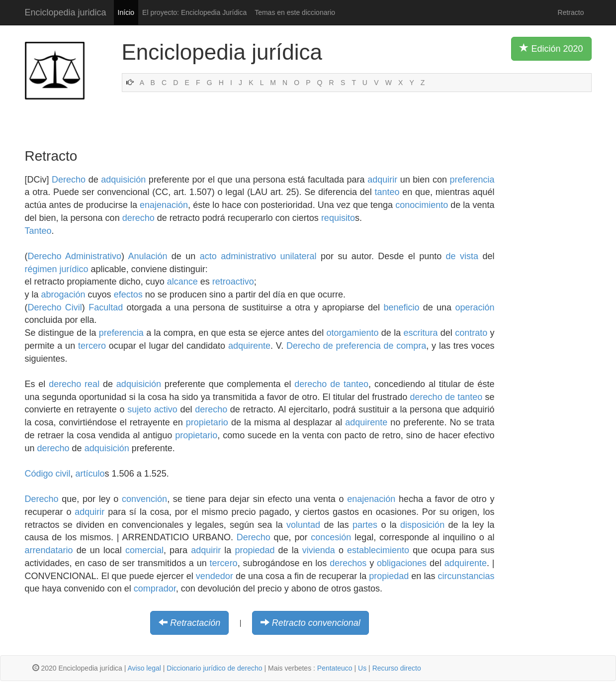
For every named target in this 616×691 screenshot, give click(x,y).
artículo (90, 474)
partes (365, 525)
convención (144, 499)
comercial (144, 550)
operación (475, 307)
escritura (420, 333)
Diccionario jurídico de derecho (214, 668)
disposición (422, 525)
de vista (462, 256)
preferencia (472, 180)
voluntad (303, 525)
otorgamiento (352, 333)
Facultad (106, 307)
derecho (138, 218)
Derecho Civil (55, 307)
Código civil (48, 474)
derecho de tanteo (331, 384)
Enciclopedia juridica (66, 12)
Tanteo (38, 231)
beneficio (401, 307)
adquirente (249, 346)
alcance (182, 282)
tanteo (387, 192)
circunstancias (466, 576)
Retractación (195, 623)
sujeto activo (152, 409)
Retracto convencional (316, 623)
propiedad (255, 550)
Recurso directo (397, 668)
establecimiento (378, 550)
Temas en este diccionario (295, 12)
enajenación (164, 205)
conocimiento (422, 205)
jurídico (74, 269)
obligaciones (402, 563)
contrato (471, 333)
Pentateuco (335, 668)
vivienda (319, 550)
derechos (348, 563)
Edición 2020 (551, 48)
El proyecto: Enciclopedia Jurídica (194, 12)
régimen (41, 269)
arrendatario (49, 550)
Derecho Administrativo (75, 256)
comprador (155, 589)
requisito (338, 218)
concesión (331, 537)
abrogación (63, 295)
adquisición (123, 180)
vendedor (215, 576)
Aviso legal (144, 668)
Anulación (147, 256)
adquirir (382, 180)
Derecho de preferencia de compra (356, 346)
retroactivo (233, 282)
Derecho (69, 180)
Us (362, 668)
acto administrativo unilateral (258, 256)
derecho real (74, 384)
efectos (128, 295)
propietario (207, 422)
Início (126, 12)
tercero (92, 346)
